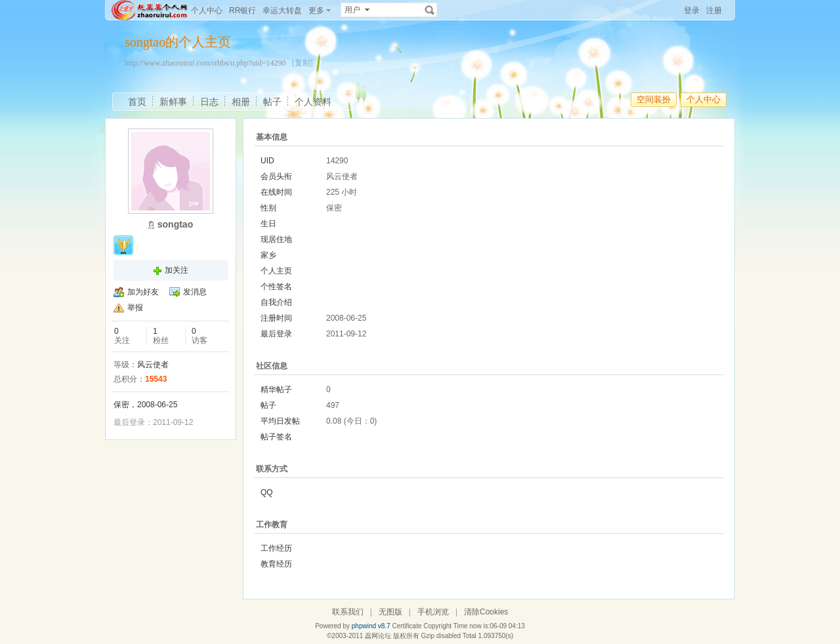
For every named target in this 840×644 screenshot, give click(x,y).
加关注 (177, 270)
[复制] (303, 63)
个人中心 (207, 10)
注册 (714, 10)
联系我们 (348, 612)
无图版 (390, 612)
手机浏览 (433, 612)
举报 (135, 308)
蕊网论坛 (378, 636)
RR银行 (242, 10)
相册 (241, 102)
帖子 (272, 102)
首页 (137, 102)
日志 (209, 102)
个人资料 (313, 102)
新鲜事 (173, 102)
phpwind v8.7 (371, 626)
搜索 (430, 10)
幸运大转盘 (282, 10)
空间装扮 (654, 99)
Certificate (407, 626)
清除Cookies (486, 612)
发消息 (195, 292)
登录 (692, 10)
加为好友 (143, 292)
